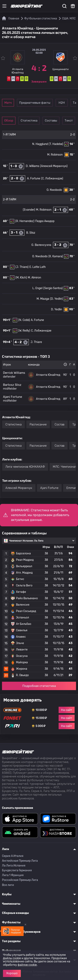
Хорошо (12, 973)
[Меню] (4, 6)
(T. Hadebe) (56, 144)
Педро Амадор (45, 221)
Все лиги (8, 885)
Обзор (9, 121)
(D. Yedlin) (56, 299)
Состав (59, 424)
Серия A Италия (13, 856)
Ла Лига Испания (14, 866)
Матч (8, 103)
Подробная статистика (39, 686)
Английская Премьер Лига (20, 861)
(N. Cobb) (24, 320)
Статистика (29, 121)
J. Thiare (36, 342)
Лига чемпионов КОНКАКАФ (25, 467)
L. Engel (37, 288)
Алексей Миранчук (19, 488)
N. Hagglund (40, 144)
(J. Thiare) (22, 267)
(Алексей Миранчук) (54, 166)
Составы (51, 121)
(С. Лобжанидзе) (52, 178)
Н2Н (62, 103)
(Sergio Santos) (53, 288)
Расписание (38, 424)
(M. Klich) (21, 278)
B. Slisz (31, 233)
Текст (69, 121)
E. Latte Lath (38, 267)
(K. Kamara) (56, 256)
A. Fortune (34, 178)
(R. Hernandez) (25, 221)
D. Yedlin (56, 309)
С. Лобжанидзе (41, 331)
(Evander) (29, 210)
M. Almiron (34, 278)
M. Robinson (55, 155)
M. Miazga (43, 299)
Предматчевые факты (35, 103)
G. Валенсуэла (41, 245)
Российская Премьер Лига (20, 880)
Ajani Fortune (49, 488)
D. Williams (32, 166)
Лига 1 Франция (13, 875)
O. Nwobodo (54, 190)
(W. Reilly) (24, 331)
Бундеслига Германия (17, 870)
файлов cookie (27, 965)
